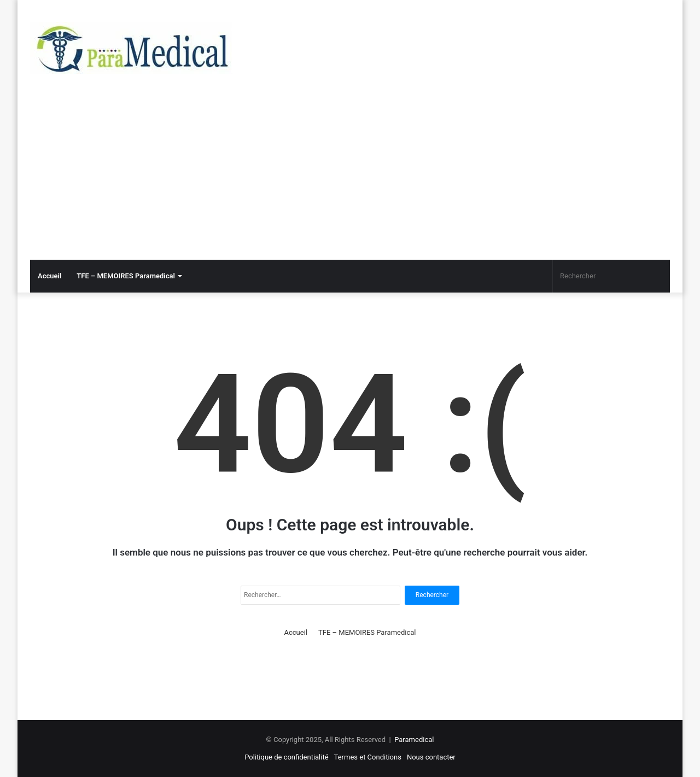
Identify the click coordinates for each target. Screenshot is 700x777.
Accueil (49, 276)
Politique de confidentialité (286, 757)
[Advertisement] (350, 178)
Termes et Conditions (368, 757)
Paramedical (414, 740)
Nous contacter (431, 757)
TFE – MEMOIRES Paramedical (126, 276)
